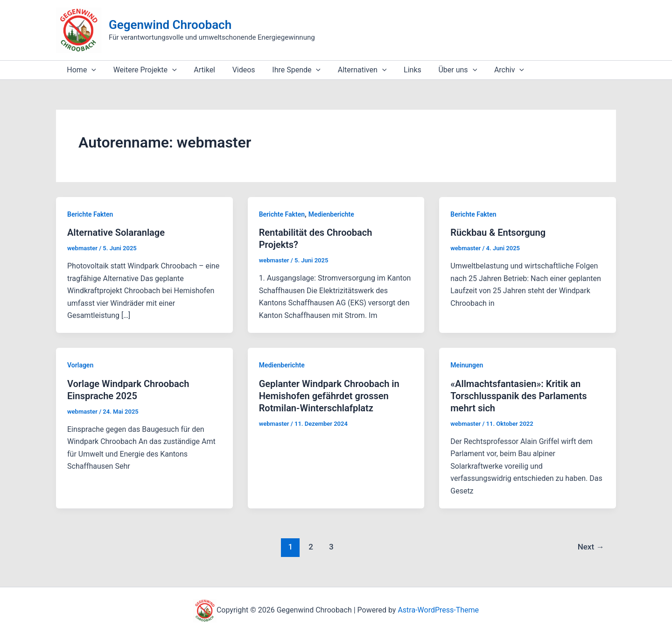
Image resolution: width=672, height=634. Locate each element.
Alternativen (350, 70)
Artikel (199, 70)
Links (399, 70)
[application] (91, 70)
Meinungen (467, 365)
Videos (236, 70)
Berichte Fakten (90, 214)
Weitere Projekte (142, 70)
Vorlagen (80, 365)
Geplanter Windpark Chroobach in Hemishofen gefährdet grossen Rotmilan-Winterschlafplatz (329, 396)
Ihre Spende (287, 70)
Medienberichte (331, 214)
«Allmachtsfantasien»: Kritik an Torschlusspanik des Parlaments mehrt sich (518, 396)
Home (80, 70)
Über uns (442, 70)
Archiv (490, 70)
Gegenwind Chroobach (170, 25)
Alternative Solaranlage (116, 232)
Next (591, 547)
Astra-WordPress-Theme (438, 610)
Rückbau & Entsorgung (498, 232)
